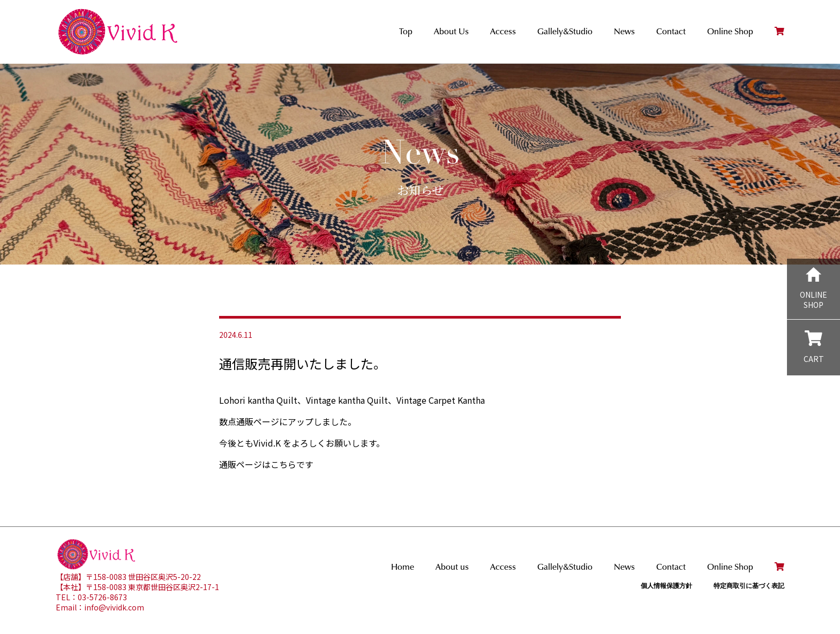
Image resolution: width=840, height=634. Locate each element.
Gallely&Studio (565, 31)
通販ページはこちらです (266, 464)
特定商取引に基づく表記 (749, 586)
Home (403, 567)
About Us (451, 31)
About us (452, 567)
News (624, 31)
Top (406, 31)
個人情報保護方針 (666, 586)
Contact (671, 31)
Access (503, 31)
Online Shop (730, 31)
